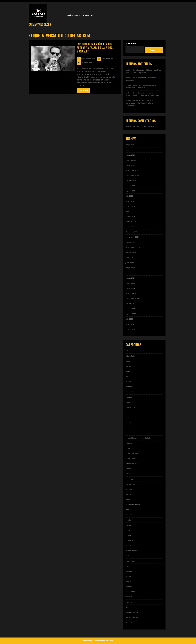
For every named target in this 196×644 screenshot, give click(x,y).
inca (127, 510)
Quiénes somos (74, 15)
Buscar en (131, 44)
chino (128, 417)
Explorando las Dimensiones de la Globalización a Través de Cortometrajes (142, 94)
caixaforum (130, 407)
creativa (129, 443)
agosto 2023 (131, 314)
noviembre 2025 (132, 176)
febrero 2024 (131, 283)
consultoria (130, 433)
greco (128, 499)
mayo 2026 (130, 145)
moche (128, 535)
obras (128, 566)
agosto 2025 (131, 191)
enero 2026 (130, 165)
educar (128, 469)
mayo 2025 (130, 206)
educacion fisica (132, 464)
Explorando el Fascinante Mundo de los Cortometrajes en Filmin (141, 87)
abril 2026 (129, 150)
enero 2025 (130, 227)
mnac (128, 530)
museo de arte (132, 551)
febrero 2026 (131, 160)
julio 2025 (129, 196)
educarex (129, 474)
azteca (128, 382)
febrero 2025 (131, 222)
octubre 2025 (131, 181)
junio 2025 (130, 201)
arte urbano (130, 366)
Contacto (88, 15)
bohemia (129, 402)
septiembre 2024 (133, 247)
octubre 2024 (131, 242)
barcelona (130, 392)
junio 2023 (130, 324)
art (127, 351)
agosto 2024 (131, 252)
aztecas (129, 387)
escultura (129, 479)
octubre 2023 (131, 304)
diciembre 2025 (132, 170)
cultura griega (131, 458)
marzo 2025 (130, 217)
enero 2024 (130, 288)
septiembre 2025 (132, 186)
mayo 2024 (130, 268)
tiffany (128, 607)
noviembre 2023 (132, 299)
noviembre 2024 (132, 237)
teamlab (129, 597)
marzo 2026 (130, 155)
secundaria (130, 592)
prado (128, 581)
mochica (129, 540)
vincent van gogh (132, 617)
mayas (128, 525)
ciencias (129, 423)
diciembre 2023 (132, 293)
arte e (128, 361)
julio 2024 (129, 258)
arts (127, 376)
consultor (129, 428)
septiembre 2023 (132, 309)
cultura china (131, 448)
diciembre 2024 (132, 232)
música (128, 556)
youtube (129, 622)
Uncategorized (132, 612)
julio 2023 (129, 319)
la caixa (129, 515)
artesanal (129, 371)
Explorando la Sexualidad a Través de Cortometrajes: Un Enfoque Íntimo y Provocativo (141, 103)
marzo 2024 (130, 278)
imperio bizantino (133, 505)
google (128, 494)
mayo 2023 (130, 329)
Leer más (83, 90)
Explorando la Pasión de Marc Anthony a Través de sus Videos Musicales (95, 48)
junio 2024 (130, 263)
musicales (130, 561)
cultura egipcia (132, 453)
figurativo (129, 489)
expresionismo (132, 484)
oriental (129, 571)
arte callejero (131, 356)
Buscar (154, 50)
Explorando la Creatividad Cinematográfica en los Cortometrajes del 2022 (143, 71)
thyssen (129, 602)
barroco (129, 397)
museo (128, 546)
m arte (128, 520)
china (128, 412)
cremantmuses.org (40, 25)
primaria (129, 587)
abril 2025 (129, 211)
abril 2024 (130, 273)
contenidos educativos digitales (139, 438)
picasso (129, 576)
